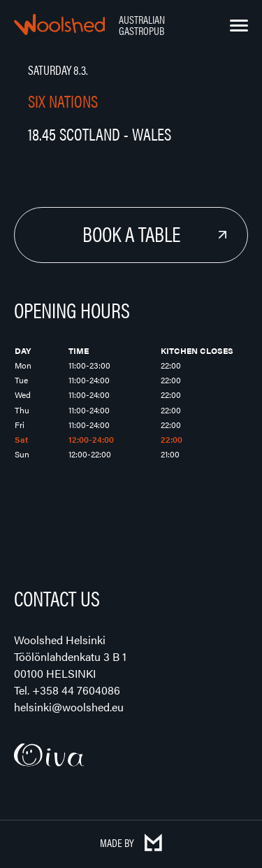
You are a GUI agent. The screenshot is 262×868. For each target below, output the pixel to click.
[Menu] (239, 26)
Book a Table (131, 233)
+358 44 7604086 (76, 690)
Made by (131, 842)
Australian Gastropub (142, 25)
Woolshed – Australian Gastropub (59, 24)
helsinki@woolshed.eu (69, 707)
